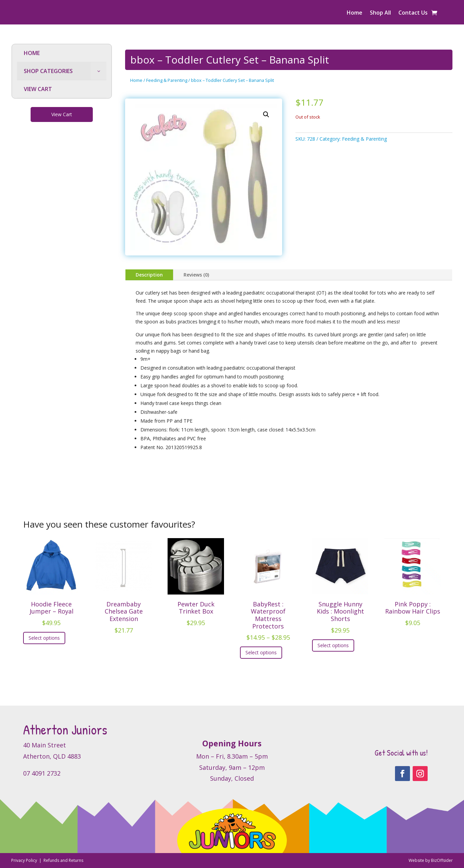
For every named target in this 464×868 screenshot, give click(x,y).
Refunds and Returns (63, 860)
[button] (266, 114)
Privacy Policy (25, 860)
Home (355, 13)
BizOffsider (442, 860)
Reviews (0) (196, 275)
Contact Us (413, 13)
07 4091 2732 (42, 773)
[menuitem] (62, 53)
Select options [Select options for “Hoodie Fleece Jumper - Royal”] (44, 638)
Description (149, 275)
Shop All (380, 13)
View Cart (62, 114)
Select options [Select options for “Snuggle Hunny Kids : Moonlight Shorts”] (333, 645)
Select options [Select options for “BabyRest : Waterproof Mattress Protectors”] (261, 652)
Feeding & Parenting (167, 80)
